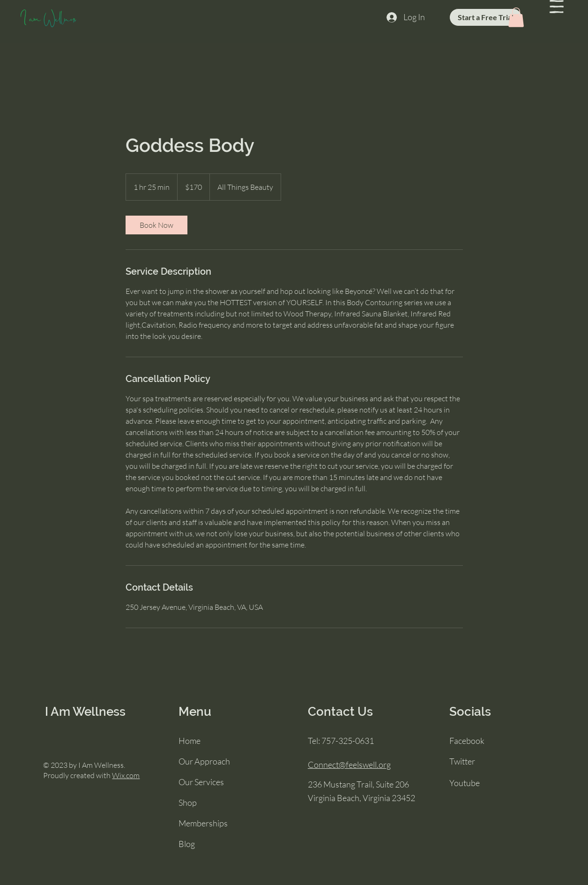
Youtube (465, 783)
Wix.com (126, 775)
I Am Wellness (85, 712)
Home (190, 741)
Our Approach (204, 761)
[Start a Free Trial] (486, 17)
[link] (156, 225)
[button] (557, 7)
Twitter (462, 761)
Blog (187, 844)
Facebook (467, 741)
